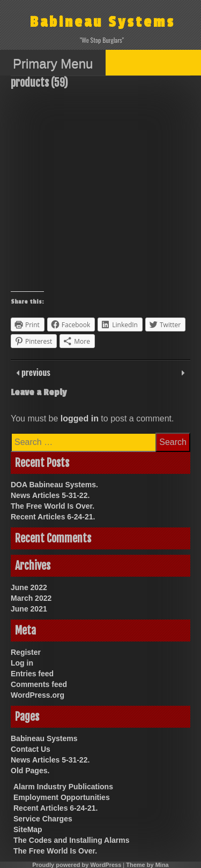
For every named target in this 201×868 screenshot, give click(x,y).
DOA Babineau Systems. (54, 485)
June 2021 (29, 609)
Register (26, 652)
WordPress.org (38, 695)
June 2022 (29, 587)
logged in (80, 418)
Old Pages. (30, 771)
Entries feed (32, 674)
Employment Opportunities (62, 797)
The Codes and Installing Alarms (72, 840)
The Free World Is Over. (53, 506)
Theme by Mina (147, 865)
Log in (22, 663)
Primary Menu (53, 63)
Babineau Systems (103, 22)
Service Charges (43, 819)
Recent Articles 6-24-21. (53, 517)
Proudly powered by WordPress (77, 865)
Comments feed (39, 684)
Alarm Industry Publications (63, 787)
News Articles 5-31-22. (50, 495)
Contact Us (31, 749)
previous (35, 372)
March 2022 (31, 598)
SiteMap (28, 829)
